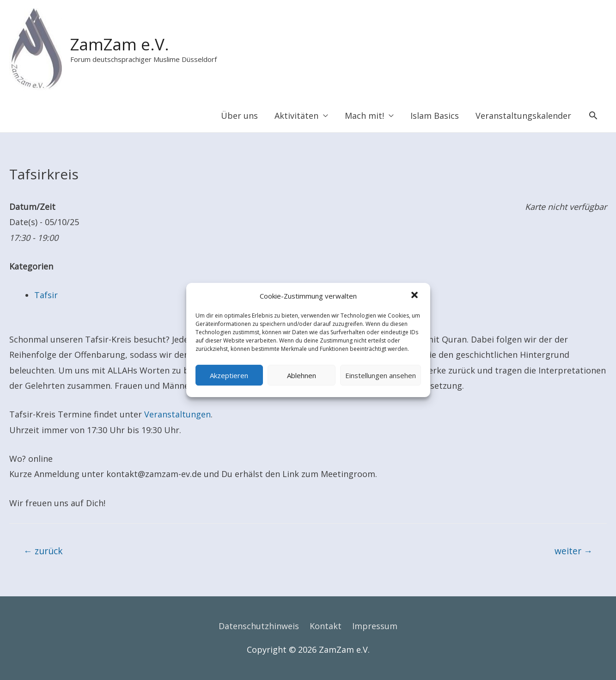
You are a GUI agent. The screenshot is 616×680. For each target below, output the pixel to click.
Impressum (375, 626)
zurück (43, 551)
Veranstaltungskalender (523, 116)
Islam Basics (435, 116)
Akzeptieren (229, 375)
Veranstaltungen (177, 414)
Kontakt (326, 626)
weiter (573, 551)
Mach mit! (364, 116)
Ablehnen (302, 375)
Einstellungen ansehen (381, 375)
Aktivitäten (296, 116)
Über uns (239, 116)
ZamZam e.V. (120, 44)
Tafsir (46, 295)
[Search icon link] (593, 115)
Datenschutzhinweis (259, 626)
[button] (415, 296)
